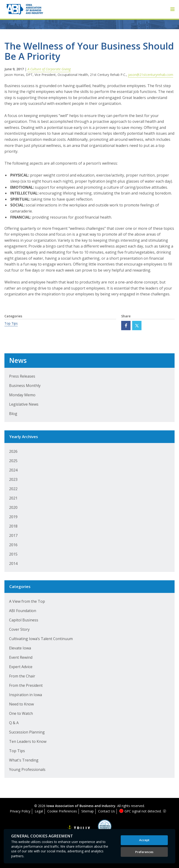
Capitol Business (24, 620)
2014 (13, 563)
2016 (13, 545)
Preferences (144, 852)
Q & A (14, 723)
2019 (13, 517)
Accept (144, 840)
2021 (13, 498)
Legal (39, 811)
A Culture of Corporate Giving (49, 69)
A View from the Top (27, 601)
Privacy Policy (20, 811)
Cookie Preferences (62, 811)
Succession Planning (27, 732)
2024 (13, 470)
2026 (13, 451)
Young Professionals (27, 769)
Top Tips (11, 323)
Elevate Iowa (20, 648)
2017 (13, 535)
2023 (13, 479)
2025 (13, 461)
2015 (13, 554)
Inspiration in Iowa (26, 695)
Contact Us (107, 811)
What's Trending (24, 760)
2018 (13, 526)
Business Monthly (25, 386)
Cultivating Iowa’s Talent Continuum (41, 639)
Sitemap (88, 811)
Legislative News (24, 404)
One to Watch (21, 713)
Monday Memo (22, 395)
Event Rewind (21, 657)
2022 (13, 489)
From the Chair (22, 676)
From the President (26, 685)
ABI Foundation (23, 611)
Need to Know (21, 704)
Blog (13, 414)
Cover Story (19, 629)
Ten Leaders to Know (28, 741)
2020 (13, 507)
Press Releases (22, 376)
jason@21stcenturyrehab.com (151, 75)
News (18, 360)
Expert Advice (21, 667)
